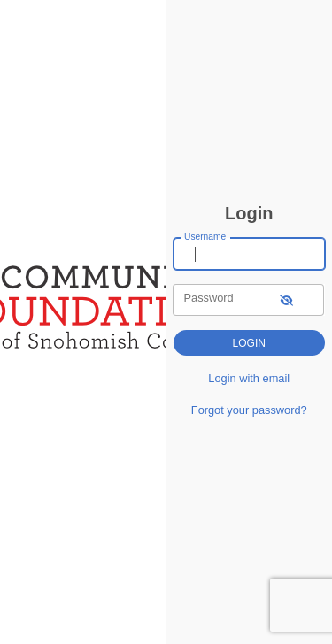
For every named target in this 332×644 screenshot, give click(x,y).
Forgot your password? (249, 410)
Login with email (249, 378)
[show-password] (286, 299)
